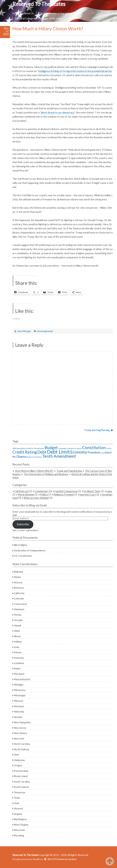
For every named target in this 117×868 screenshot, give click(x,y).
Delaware (19, 609)
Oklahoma (19, 760)
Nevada (18, 717)
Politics (44, 495)
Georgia (18, 620)
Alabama (18, 572)
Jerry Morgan (24, 331)
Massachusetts (22, 679)
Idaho (17, 631)
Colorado (19, 598)
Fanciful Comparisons (66, 491)
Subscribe (23, 524)
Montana (19, 706)
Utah (16, 803)
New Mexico (20, 733)
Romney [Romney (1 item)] (30, 457)
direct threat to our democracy (58, 112)
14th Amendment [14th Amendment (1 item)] (20, 448)
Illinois (17, 636)
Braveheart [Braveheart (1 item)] (39, 448)
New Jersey (20, 728)
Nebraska (19, 712)
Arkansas (19, 588)
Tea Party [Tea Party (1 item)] (38, 457)
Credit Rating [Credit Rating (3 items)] (25, 452)
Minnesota (20, 690)
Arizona (18, 582)
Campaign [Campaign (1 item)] (62, 448)
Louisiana (19, 663)
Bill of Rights (20, 545)
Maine (17, 668)
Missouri (18, 701)
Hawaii (17, 625)
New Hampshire (22, 722)
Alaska (17, 577)
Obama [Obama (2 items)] (21, 456)
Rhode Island (21, 776)
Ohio (16, 755)
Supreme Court (88, 495)
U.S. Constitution (23, 556)
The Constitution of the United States (59, 13)
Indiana (18, 641)
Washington (20, 819)
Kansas (18, 652)
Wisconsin (19, 830)
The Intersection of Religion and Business (46, 474)
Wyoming (19, 835)
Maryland (19, 674)
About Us (29, 13)
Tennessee (20, 792)
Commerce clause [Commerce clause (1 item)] (74, 448)
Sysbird (72, 859)
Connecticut (20, 604)
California (19, 593)
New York (19, 739)
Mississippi (20, 695)
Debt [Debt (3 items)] (42, 452)
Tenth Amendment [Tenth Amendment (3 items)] (59, 456)
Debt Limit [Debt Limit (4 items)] (58, 452)
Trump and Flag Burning (97, 430)
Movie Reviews (26, 495)
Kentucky (19, 658)
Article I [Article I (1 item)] (31, 448)
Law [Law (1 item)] (102, 453)
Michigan (19, 685)
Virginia (18, 814)
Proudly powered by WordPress (28, 859)
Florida (18, 615)
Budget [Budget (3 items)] (51, 447)
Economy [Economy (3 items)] (79, 452)
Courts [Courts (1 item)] (109, 448)
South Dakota (21, 787)
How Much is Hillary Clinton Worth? (34, 471)
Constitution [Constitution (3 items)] (94, 447)
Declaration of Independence (30, 550)
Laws (109, 491)
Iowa (16, 647)
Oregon (18, 765)
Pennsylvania (21, 771)
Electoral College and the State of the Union (38, 18)
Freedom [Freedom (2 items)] (94, 452)
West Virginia (21, 825)
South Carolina (22, 782)
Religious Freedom (64, 495)
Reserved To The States (39, 4)
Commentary (42, 491)
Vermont (18, 808)
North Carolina (22, 744)
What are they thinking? (36, 498)
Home (16, 13)
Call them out (22, 491)
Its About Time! (92, 491)
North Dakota (21, 749)
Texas (17, 798)
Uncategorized (45, 331)
